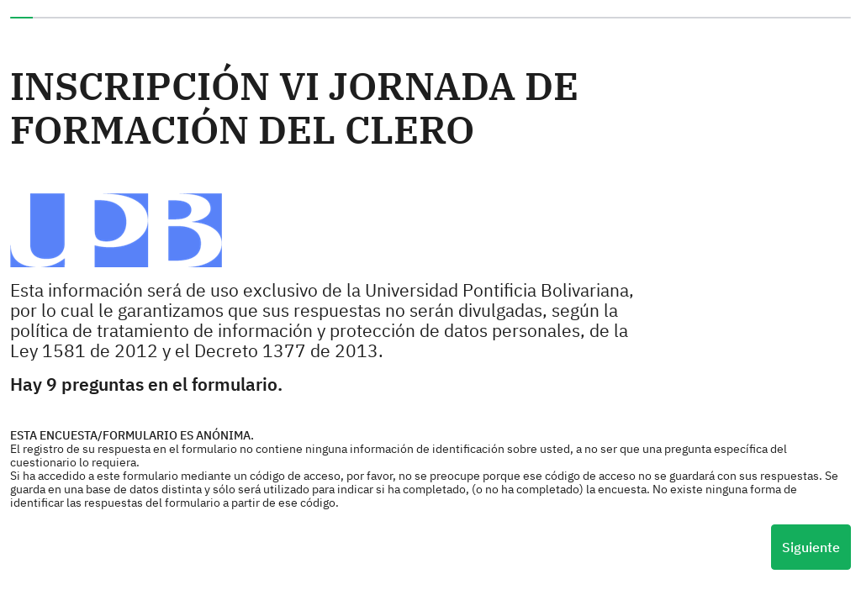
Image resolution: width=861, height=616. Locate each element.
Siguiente (811, 547)
